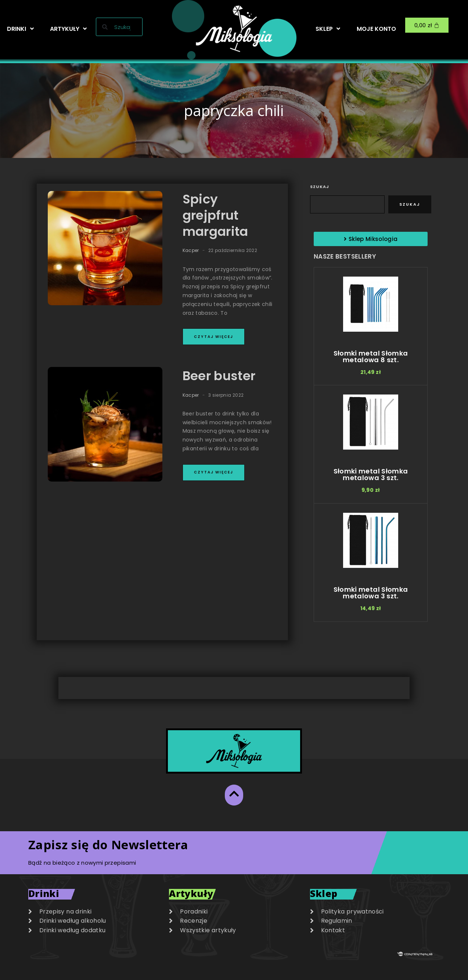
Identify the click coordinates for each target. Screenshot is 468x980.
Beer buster (219, 376)
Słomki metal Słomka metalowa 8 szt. (371, 356)
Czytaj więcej (214, 337)
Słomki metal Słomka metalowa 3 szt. (371, 474)
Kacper (191, 250)
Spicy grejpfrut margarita (215, 215)
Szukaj (320, 187)
